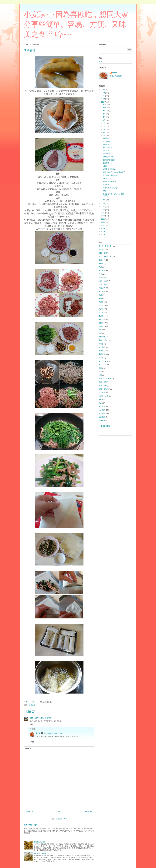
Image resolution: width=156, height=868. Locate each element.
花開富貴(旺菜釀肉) (110, 169)
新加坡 (101, 358)
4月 (105, 129)
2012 (103, 222)
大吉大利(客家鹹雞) (110, 181)
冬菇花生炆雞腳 (39, 842)
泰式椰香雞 (107, 141)
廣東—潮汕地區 (104, 389)
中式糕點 (102, 250)
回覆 (31, 724)
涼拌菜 (101, 326)
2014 (103, 216)
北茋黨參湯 (107, 144)
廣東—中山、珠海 (105, 379)
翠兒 (31, 718)
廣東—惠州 (103, 386)
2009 (103, 231)
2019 (103, 102)
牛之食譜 (102, 270)
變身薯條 (102, 420)
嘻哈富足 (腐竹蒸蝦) (110, 188)
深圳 (100, 330)
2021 (103, 96)
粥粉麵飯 (102, 354)
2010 (103, 228)
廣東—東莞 (103, 382)
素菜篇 (101, 316)
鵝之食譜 (102, 417)
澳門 (100, 399)
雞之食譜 (102, 414)
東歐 (100, 298)
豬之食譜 (32, 705)
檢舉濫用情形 (104, 426)
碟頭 (100, 368)
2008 (103, 234)
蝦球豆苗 (106, 178)
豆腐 (100, 295)
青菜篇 (101, 305)
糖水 (100, 403)
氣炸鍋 (101, 309)
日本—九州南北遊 (105, 257)
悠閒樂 (101, 323)
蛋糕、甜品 (103, 340)
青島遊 (101, 302)
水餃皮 (101, 264)
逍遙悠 (101, 344)
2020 (103, 99)
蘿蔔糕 (105, 191)
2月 (105, 136)
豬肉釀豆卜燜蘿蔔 (40, 853)
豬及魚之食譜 (103, 396)
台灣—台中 (103, 277)
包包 (100, 274)
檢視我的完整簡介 (116, 76)
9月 (105, 114)
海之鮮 (101, 312)
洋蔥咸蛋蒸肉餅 (108, 157)
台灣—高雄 (103, 285)
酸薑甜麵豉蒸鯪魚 (109, 160)
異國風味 (102, 337)
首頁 (59, 812)
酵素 (100, 372)
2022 (103, 93)
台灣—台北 (103, 281)
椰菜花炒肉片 (107, 147)
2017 (103, 207)
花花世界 (106, 185)
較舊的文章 (89, 812)
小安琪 (38, 733)
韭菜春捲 (106, 163)
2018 (103, 204)
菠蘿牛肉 (106, 138)
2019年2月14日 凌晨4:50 (42, 718)
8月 (105, 117)
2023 (103, 90)
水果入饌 (102, 260)
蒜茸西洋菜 (107, 154)
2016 (103, 210)
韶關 (100, 375)
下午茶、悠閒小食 (105, 246)
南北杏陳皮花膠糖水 (110, 175)
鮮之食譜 (102, 410)
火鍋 (100, 267)
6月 (105, 123)
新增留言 (28, 749)
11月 (105, 108)
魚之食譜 (102, 347)
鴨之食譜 (102, 406)
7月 (105, 120)
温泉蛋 (105, 166)
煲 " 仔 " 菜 (103, 361)
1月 (105, 200)
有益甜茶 (102, 288)
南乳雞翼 (106, 151)
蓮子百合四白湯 (30, 825)
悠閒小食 (102, 319)
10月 (105, 111)
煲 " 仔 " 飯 (103, 365)
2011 (103, 225)
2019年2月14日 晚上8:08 (53, 733)
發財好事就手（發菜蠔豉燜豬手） (115, 172)
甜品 (100, 333)
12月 (105, 105)
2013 (103, 219)
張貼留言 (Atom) (62, 819)
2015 (103, 213)
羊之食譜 (102, 291)
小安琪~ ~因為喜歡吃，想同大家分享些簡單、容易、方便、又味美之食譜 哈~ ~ (76, 24)
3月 (105, 132)
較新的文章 (30, 812)
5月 (105, 126)
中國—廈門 (103, 253)
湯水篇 (101, 351)
